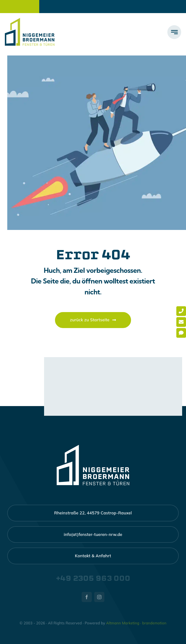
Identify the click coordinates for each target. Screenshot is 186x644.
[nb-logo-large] (30, 20)
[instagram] (99, 597)
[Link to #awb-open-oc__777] (174, 32)
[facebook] (87, 597)
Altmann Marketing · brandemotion (136, 623)
